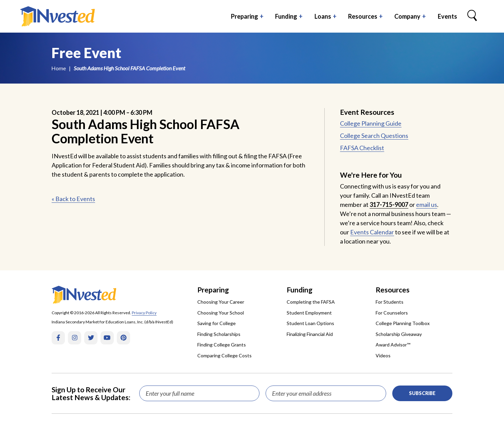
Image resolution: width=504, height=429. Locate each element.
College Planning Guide (371, 123)
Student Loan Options (310, 323)
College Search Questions (374, 136)
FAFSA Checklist (362, 148)
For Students (390, 302)
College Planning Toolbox (403, 323)
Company (407, 16)
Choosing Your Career (221, 302)
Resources (363, 16)
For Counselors (392, 313)
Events (447, 16)
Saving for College (217, 323)
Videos (383, 355)
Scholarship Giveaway (399, 334)
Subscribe (422, 393)
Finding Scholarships (219, 334)
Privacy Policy (144, 313)
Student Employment (309, 313)
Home (59, 68)
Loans (323, 16)
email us (427, 204)
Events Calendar (372, 232)
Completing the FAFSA (311, 302)
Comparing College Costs (224, 355)
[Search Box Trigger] (472, 16)
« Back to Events (73, 199)
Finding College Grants (222, 345)
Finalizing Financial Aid (310, 334)
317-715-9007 (389, 204)
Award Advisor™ (393, 345)
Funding (286, 16)
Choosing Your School (221, 313)
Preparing (245, 16)
